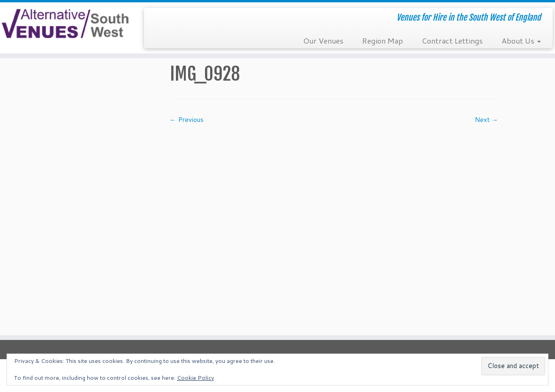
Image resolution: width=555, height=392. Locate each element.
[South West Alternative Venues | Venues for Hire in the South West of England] (65, 24)
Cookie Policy (195, 378)
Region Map (383, 41)
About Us (521, 41)
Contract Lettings (452, 41)
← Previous (187, 120)
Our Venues (323, 41)
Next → (487, 120)
